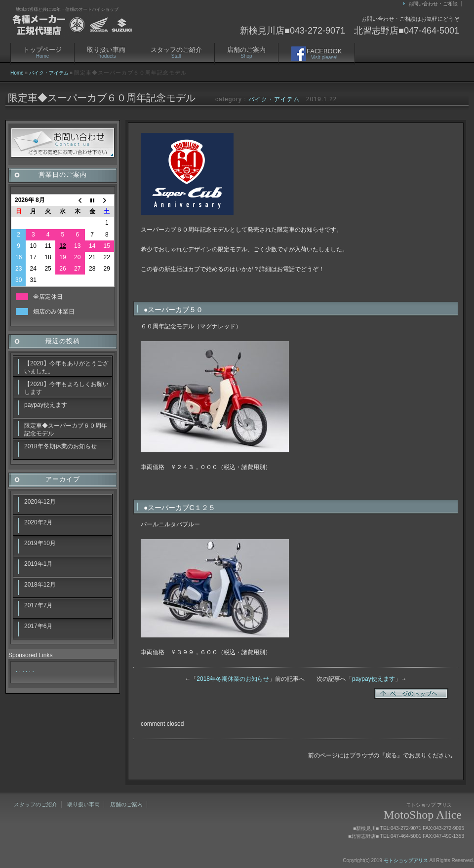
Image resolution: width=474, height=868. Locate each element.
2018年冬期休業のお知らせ (233, 679)
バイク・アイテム (49, 73)
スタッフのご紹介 (176, 52)
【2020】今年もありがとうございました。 (66, 367)
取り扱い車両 (106, 52)
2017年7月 (38, 605)
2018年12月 (40, 585)
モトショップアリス (406, 860)
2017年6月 (38, 626)
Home (17, 73)
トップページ (42, 52)
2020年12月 (40, 502)
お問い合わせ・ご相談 (433, 4)
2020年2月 (38, 522)
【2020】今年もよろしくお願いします (66, 388)
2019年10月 (40, 543)
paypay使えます (374, 679)
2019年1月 (38, 564)
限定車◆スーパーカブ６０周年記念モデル (66, 430)
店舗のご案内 (246, 52)
